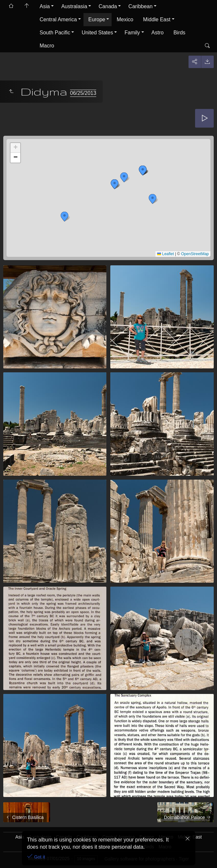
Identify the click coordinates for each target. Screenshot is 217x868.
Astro (158, 33)
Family (132, 33)
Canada (108, 6)
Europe (97, 19)
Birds (179, 33)
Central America (58, 19)
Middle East (157, 19)
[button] (143, 170)
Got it (39, 857)
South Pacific (55, 33)
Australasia (74, 6)
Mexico (125, 19)
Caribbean (140, 6)
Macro (47, 46)
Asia (45, 6)
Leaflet (165, 254)
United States (97, 33)
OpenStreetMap (195, 254)
